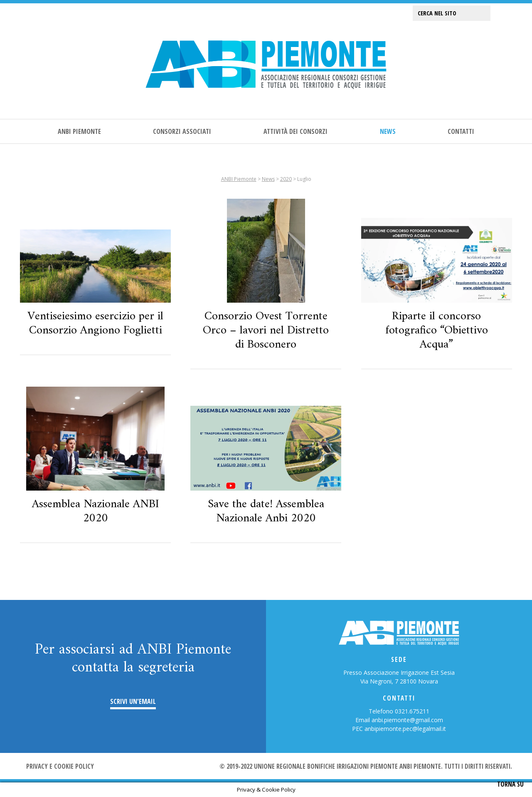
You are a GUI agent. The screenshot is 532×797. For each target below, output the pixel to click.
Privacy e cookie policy (60, 766)
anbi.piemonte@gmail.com (407, 720)
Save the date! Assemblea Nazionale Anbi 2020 (266, 511)
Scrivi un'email (133, 702)
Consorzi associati (182, 131)
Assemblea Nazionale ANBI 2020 (96, 511)
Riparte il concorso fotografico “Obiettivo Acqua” (437, 331)
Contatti (461, 131)
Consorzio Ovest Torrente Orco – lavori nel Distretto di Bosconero (266, 331)
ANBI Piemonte (79, 131)
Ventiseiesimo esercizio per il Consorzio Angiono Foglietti (95, 323)
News (388, 131)
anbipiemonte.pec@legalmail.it (405, 729)
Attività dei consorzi (296, 131)
